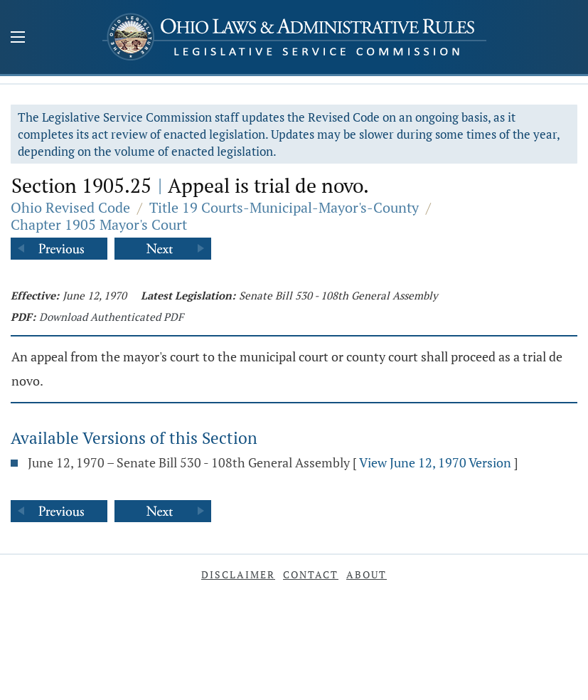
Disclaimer (238, 574)
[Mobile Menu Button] (18, 38)
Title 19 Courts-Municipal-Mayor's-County (284, 207)
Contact (311, 574)
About (367, 574)
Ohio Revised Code (70, 207)
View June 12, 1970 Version (435, 462)
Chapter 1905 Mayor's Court (99, 224)
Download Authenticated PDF (111, 317)
